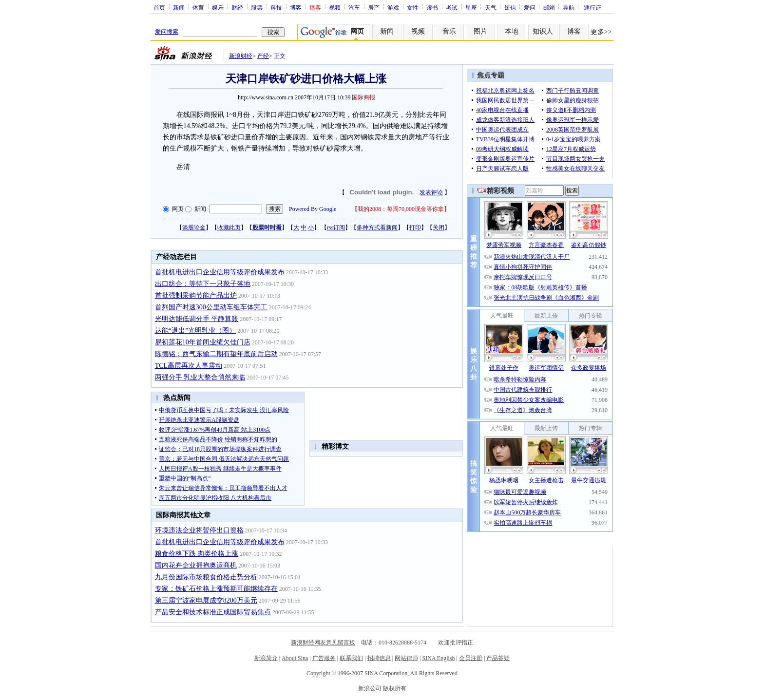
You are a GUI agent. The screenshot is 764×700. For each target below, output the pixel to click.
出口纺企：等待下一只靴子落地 (203, 284)
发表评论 (431, 192)
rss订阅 (336, 227)
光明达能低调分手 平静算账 (197, 319)
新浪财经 (241, 56)
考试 (452, 7)
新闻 (179, 7)
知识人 (543, 31)
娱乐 (218, 7)
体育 (198, 7)
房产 (374, 7)
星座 (471, 7)
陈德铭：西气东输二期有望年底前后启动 (216, 354)
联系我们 (351, 658)
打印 (415, 227)
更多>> (601, 32)
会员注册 (471, 658)
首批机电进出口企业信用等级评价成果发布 (220, 272)
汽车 (354, 7)
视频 (335, 7)
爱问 (530, 7)
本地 (512, 31)
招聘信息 (379, 658)
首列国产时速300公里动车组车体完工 (211, 307)
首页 (159, 7)
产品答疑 (498, 658)
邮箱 (549, 7)
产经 (263, 56)
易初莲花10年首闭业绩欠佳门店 (203, 342)
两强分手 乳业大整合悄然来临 (200, 377)
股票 (257, 7)
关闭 (439, 227)
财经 (237, 7)
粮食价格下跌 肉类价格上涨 (197, 554)
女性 (413, 7)
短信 (510, 7)
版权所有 (395, 688)
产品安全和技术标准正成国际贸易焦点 (213, 612)
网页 (178, 209)
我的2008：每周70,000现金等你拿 (401, 209)
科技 (276, 7)
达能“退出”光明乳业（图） (195, 331)
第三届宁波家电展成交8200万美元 (206, 600)
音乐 (449, 31)
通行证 (592, 7)
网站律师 (406, 658)
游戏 (393, 7)
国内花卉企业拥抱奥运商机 (196, 565)
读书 (432, 7)
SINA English (438, 658)
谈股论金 (194, 227)
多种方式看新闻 (377, 227)
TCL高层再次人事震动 (189, 366)
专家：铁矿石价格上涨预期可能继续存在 (216, 589)
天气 (491, 7)
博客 (296, 7)
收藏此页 (229, 227)
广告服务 (324, 658)
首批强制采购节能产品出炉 (196, 295)
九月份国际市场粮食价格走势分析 (206, 577)
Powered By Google (313, 209)
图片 (480, 31)
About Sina (295, 658)
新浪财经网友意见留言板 (323, 643)
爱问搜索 (167, 32)
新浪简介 (266, 658)
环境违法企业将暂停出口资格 (199, 530)
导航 (569, 7)
